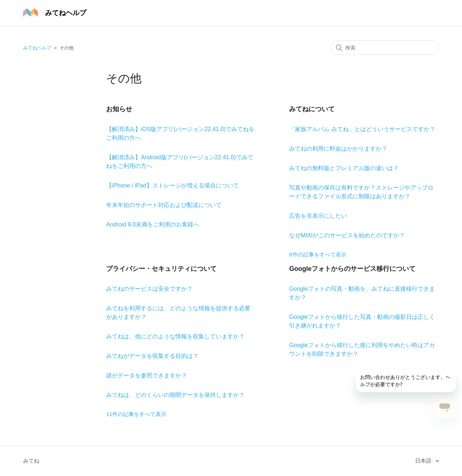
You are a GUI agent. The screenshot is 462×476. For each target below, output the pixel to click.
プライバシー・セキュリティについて (161, 269)
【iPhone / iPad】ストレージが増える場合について (172, 185)
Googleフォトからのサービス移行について (352, 269)
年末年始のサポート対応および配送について (164, 205)
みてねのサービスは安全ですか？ (149, 289)
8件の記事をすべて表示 (318, 254)
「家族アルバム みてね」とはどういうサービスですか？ (362, 129)
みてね (31, 461)
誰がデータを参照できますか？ (147, 375)
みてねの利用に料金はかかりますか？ (338, 149)
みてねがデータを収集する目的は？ (152, 356)
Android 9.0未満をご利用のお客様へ (153, 224)
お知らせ (119, 109)
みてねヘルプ (37, 48)
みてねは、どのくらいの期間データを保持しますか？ (175, 395)
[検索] (385, 48)
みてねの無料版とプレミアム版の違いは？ (344, 168)
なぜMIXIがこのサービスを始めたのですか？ (347, 235)
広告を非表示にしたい (318, 216)
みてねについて (312, 109)
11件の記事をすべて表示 (136, 414)
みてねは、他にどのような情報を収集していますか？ (175, 336)
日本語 (424, 461)
